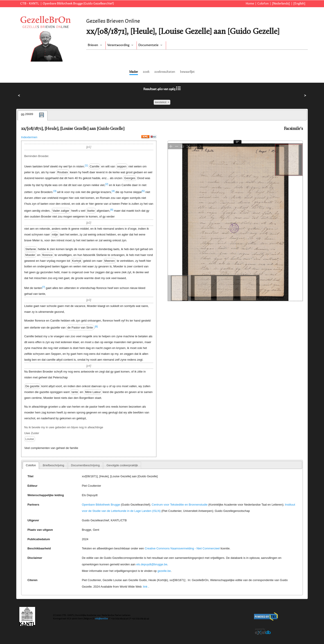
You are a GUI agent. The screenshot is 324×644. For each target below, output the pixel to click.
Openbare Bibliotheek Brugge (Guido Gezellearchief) (78, 4)
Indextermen (29, 137)
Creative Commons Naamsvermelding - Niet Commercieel (182, 548)
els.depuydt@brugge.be (152, 564)
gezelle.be (164, 571)
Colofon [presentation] (31, 465)
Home (250, 4)
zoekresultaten (165, 72)
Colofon (263, 4)
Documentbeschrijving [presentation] (85, 465)
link (145, 587)
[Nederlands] (281, 4)
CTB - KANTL (30, 4)
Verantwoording (118, 45)
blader (134, 72)
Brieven (93, 45)
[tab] (33, 115)
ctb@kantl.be (101, 619)
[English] (299, 4)
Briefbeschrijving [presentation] (53, 465)
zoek (146, 72)
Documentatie (148, 45)
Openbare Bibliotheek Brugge (101, 505)
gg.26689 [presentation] (27, 114)
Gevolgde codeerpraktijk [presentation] (122, 465)
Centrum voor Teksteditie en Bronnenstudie (180, 505)
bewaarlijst (187, 72)
